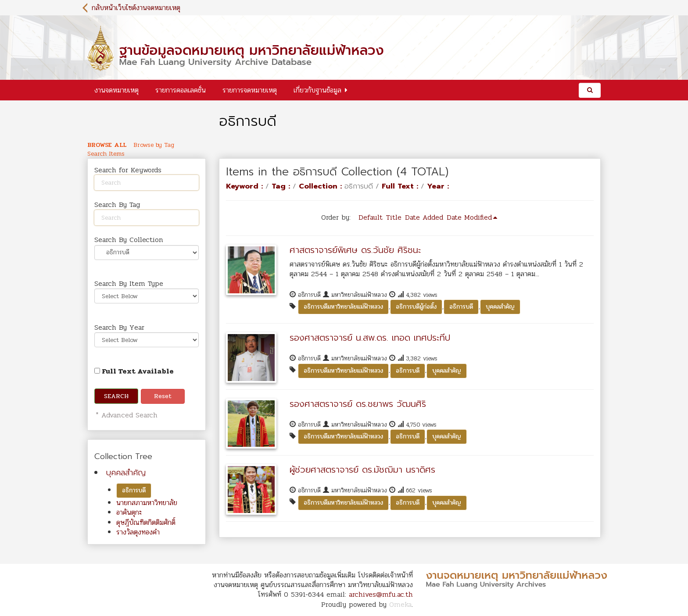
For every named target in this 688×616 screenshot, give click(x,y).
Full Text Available (134, 371)
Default (371, 217)
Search (116, 396)
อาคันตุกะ (129, 512)
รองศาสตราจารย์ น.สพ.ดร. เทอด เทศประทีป (370, 338)
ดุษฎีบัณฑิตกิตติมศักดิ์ (146, 522)
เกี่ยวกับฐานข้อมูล (317, 90)
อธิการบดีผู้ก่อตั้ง (416, 307)
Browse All (107, 145)
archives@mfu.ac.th (381, 594)
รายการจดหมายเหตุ (250, 90)
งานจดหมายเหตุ (116, 90)
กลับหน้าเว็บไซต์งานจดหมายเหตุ (136, 8)
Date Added (424, 217)
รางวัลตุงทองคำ (138, 532)
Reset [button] (163, 396)
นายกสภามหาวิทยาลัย (147, 503)
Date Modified (469, 217)
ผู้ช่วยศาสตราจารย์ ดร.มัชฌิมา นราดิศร (362, 470)
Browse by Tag (154, 145)
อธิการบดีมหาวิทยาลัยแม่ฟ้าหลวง (343, 307)
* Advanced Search (125, 415)
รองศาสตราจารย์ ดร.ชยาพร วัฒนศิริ (358, 404)
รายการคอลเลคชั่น (181, 90)
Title (394, 217)
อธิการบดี (134, 490)
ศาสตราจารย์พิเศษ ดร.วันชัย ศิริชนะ (355, 250)
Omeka (400, 604)
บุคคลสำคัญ (126, 473)
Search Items (106, 154)
